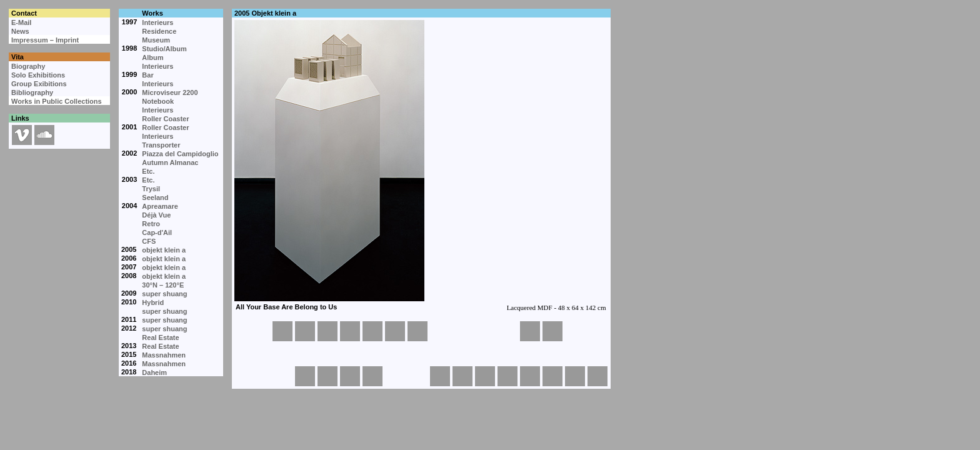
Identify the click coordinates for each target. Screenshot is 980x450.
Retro (151, 224)
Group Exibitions (39, 84)
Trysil (151, 189)
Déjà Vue (156, 215)
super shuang (164, 294)
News (20, 31)
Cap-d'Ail (157, 232)
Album (152, 57)
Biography (28, 66)
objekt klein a (164, 250)
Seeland (155, 197)
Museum (156, 40)
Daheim (154, 372)
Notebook (158, 101)
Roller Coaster (165, 119)
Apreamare (160, 206)
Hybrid (153, 302)
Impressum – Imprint (45, 40)
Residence (159, 31)
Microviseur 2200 (170, 92)
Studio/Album (164, 49)
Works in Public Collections (57, 101)
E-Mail (21, 22)
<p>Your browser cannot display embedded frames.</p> (421, 169)
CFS (149, 241)
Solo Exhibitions (38, 75)
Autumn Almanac (170, 162)
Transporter (161, 145)
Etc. (148, 171)
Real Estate (160, 337)
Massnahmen (164, 355)
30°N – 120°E (163, 285)
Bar (147, 75)
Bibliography (32, 92)
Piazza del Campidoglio (180, 154)
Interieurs (157, 22)
